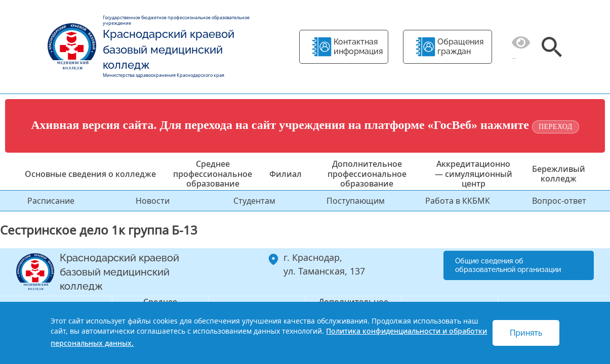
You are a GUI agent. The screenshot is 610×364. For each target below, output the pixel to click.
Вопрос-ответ (559, 201)
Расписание (51, 201)
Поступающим (356, 201)
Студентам (254, 201)
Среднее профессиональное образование (213, 173)
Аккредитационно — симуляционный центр (474, 173)
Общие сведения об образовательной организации (508, 265)
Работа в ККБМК (458, 201)
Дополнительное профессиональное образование (367, 173)
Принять (526, 333)
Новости (153, 201)
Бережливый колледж (559, 174)
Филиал (286, 174)
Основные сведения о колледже (90, 174)
